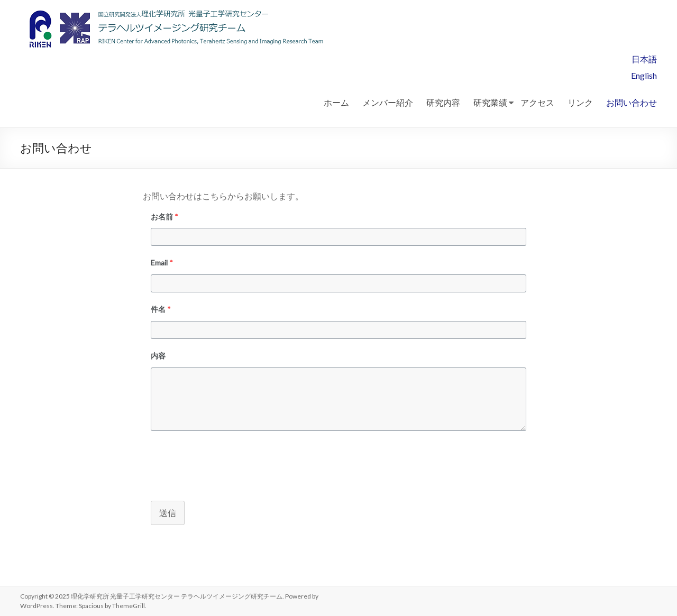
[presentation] (223, 464)
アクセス (537, 102)
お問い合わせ (632, 102)
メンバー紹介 (388, 102)
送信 (168, 513)
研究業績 (490, 102)
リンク (580, 102)
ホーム (336, 102)
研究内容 (443, 102)
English (644, 75)
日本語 (644, 59)
